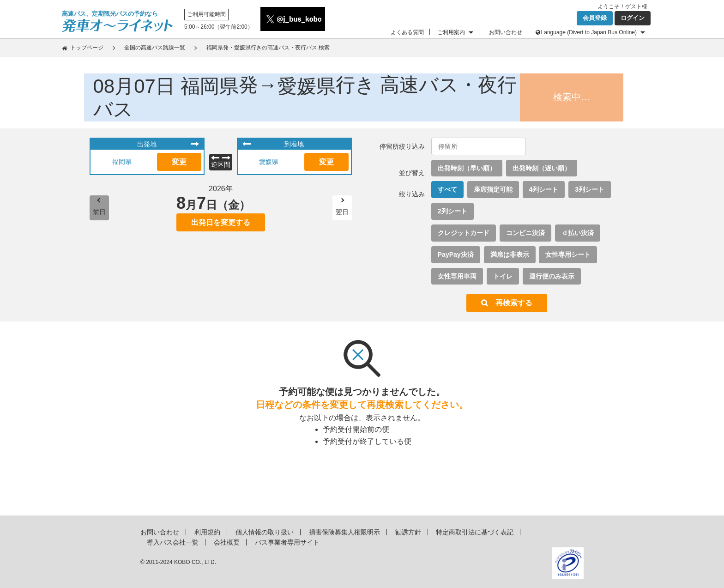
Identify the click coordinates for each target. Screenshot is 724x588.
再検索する (514, 303)
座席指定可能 (493, 189)
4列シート (544, 189)
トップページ (87, 48)
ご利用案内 (451, 32)
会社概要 (227, 542)
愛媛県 (269, 162)
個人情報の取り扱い (265, 532)
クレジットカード (464, 233)
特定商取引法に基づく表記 (475, 532)
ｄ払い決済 (578, 233)
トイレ (503, 276)
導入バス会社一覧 (173, 542)
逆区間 (221, 164)
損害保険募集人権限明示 (344, 532)
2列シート (452, 211)
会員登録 (595, 18)
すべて (447, 189)
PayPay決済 (456, 255)
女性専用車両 (457, 276)
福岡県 (122, 162)
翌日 (342, 212)
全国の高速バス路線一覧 (155, 48)
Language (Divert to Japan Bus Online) (589, 32)
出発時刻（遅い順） (542, 168)
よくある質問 (407, 32)
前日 (99, 212)
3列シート (590, 189)
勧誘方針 (408, 532)
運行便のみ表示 (552, 276)
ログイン (633, 18)
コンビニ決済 (525, 233)
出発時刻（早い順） (467, 168)
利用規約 (207, 532)
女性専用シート (568, 255)
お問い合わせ (506, 32)
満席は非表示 (510, 255)
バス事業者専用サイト (287, 542)
